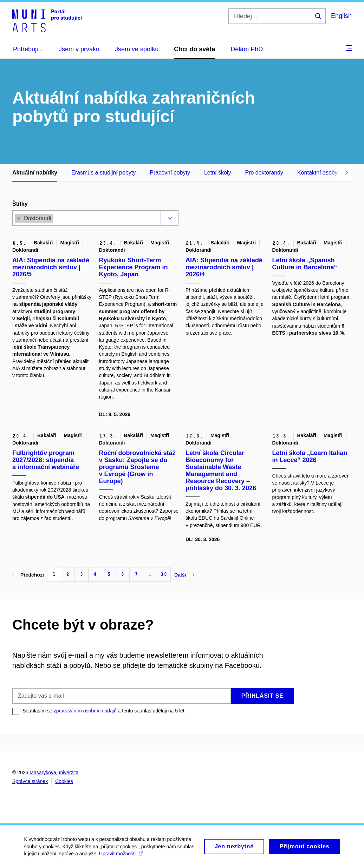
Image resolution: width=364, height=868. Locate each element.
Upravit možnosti (121, 857)
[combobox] (105, 219)
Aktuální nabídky (35, 173)
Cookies (64, 781)
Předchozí (28, 575)
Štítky (20, 204)
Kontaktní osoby (317, 173)
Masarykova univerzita (54, 772)
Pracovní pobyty (170, 173)
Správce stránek (30, 781)
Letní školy (217, 173)
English (341, 16)
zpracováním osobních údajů (85, 711)
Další (184, 575)
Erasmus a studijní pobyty (103, 173)
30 (164, 574)
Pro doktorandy (264, 173)
